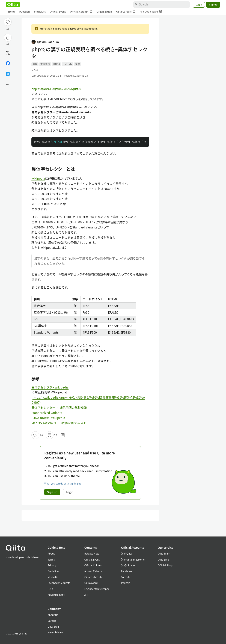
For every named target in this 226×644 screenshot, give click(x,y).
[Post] (8, 53)
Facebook (127, 571)
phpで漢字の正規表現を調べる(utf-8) (56, 89)
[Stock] (8, 38)
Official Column (81, 12)
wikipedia (38, 178)
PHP (35, 64)
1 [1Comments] (64, 435)
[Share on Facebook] (8, 63)
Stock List (40, 11)
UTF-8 (56, 64)
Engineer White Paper (97, 589)
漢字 (78, 64)
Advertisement (56, 595)
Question (24, 11)
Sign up (52, 492)
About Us (53, 615)
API (86, 595)
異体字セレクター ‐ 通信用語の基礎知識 (59, 407)
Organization (104, 11)
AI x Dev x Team (151, 12)
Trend (11, 11)
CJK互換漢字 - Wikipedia (48, 418)
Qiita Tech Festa (93, 577)
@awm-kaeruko (45, 42)
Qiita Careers (126, 12)
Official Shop (165, 565)
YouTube (126, 577)
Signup (213, 4)
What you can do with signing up (63, 483)
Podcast (126, 583)
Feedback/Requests (59, 583)
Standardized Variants (47, 413)
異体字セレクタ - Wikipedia (50, 387)
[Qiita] (13, 5)
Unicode (67, 64)
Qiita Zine (163, 559)
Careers (52, 621)
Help (50, 589)
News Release (56, 632)
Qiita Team (164, 553)
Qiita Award (91, 583)
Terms (51, 559)
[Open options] (8, 85)
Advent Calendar (94, 571)
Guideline (53, 571)
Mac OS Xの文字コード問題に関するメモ (59, 423)
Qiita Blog (53, 626)
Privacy (52, 565)
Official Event (58, 11)
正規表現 (45, 64)
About (51, 553)
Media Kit (53, 577)
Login (199, 4)
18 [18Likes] (8, 28)
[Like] (8, 22)
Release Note (92, 553)
